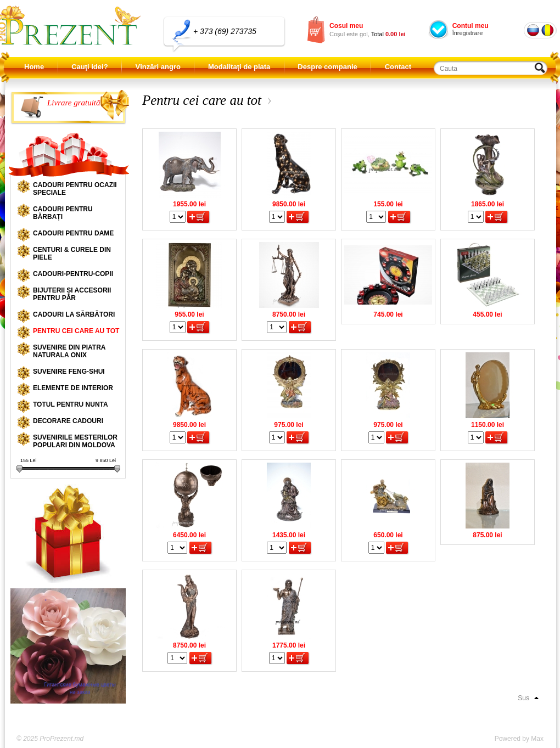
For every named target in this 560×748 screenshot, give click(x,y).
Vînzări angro (158, 67)
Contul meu (471, 26)
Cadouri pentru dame (73, 233)
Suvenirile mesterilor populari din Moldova (75, 441)
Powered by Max (519, 739)
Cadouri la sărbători (74, 314)
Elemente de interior (73, 388)
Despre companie (327, 67)
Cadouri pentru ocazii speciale (75, 189)
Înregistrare (468, 33)
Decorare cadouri (68, 421)
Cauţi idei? (89, 67)
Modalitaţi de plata (239, 67)
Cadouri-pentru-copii (73, 274)
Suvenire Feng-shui (69, 372)
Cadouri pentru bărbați (63, 213)
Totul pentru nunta (71, 404)
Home (34, 67)
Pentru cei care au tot (76, 331)
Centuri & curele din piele (72, 254)
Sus (523, 698)
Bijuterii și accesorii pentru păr (72, 294)
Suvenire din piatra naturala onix (69, 351)
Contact (398, 67)
